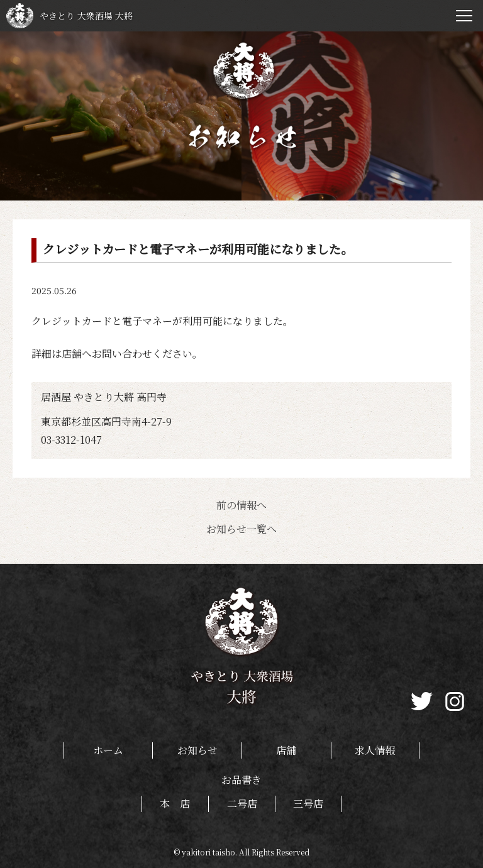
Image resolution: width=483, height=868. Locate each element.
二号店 (242, 804)
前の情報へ (241, 505)
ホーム (108, 750)
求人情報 (375, 750)
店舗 (286, 750)
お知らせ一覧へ (241, 529)
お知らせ (197, 750)
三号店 (308, 804)
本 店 (175, 804)
